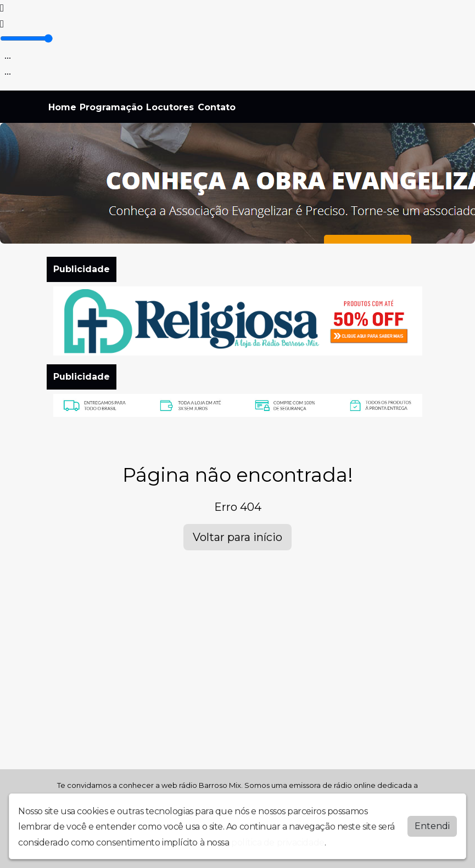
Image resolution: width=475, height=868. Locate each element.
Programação (111, 107)
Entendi (432, 826)
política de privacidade (278, 842)
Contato (217, 107)
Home (62, 107)
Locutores (170, 107)
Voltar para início (237, 537)
